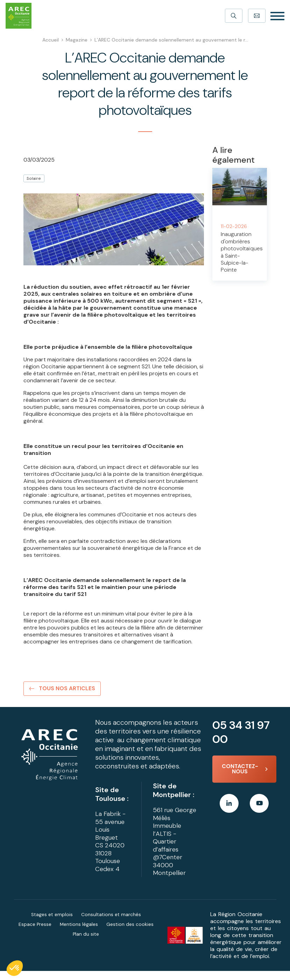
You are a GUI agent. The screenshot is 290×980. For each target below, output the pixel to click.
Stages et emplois (52, 923)
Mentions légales (79, 933)
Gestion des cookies (130, 933)
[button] (15, 968)
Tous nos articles (68, 689)
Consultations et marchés (111, 923)
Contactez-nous (239, 770)
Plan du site (86, 943)
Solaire (34, 178)
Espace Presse (35, 933)
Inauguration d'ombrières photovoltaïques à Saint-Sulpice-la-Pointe (242, 252)
